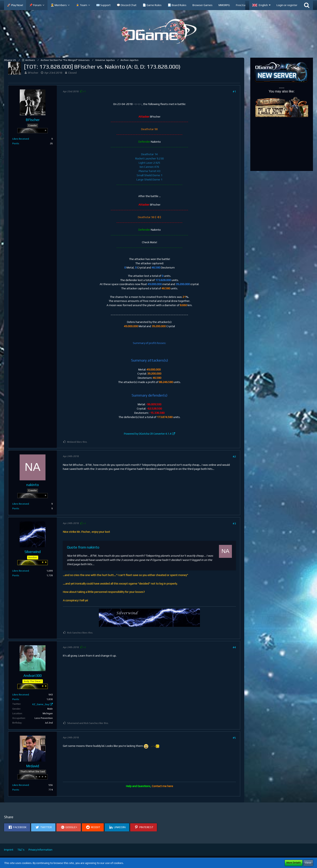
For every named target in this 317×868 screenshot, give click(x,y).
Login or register (287, 5)
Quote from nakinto (83, 547)
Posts (16, 143)
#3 (234, 523)
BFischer (33, 73)
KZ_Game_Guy (41, 704)
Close (308, 863)
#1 (234, 91)
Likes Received (21, 139)
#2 (234, 456)
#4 (234, 647)
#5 (234, 738)
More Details (294, 863)
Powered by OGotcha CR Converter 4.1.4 (148, 434)
